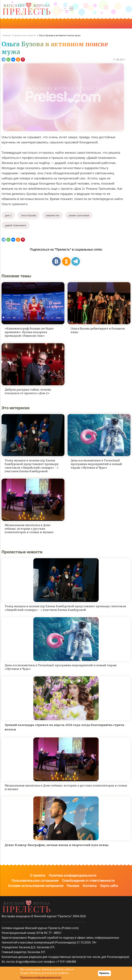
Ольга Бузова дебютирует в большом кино (98, 330)
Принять (104, 973)
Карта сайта (109, 886)
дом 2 (8, 215)
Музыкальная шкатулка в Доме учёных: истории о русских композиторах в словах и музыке (29, 529)
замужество (52, 215)
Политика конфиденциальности (72, 875)
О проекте (38, 875)
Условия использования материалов (36, 886)
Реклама (73, 886)
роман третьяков (79, 215)
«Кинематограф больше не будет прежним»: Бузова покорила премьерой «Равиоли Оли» (29, 332)
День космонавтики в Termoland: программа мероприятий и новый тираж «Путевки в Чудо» (96, 464)
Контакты (90, 886)
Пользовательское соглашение (35, 881)
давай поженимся (16, 225)
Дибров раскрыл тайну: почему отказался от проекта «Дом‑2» (28, 391)
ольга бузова (29, 215)
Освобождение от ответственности (88, 881)
